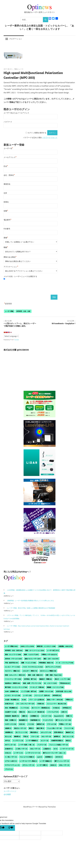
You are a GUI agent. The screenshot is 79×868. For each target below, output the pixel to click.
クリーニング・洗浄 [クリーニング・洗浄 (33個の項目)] (42, 695)
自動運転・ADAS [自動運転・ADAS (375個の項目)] (65, 646)
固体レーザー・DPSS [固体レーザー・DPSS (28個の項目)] (55, 700)
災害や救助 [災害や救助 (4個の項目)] (58, 732)
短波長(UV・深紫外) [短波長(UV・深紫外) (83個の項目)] (13, 683)
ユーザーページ (10, 791)
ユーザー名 (8, 148)
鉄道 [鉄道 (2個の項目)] (68, 741)
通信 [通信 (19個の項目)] (22, 712)
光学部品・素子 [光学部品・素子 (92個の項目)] (30, 679)
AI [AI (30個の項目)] (24, 700)
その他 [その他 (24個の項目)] (56, 708)
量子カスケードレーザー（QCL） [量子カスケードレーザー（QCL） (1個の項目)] (54, 753)
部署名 (6, 202)
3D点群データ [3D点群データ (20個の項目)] (11, 712)
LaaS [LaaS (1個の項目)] (40, 757)
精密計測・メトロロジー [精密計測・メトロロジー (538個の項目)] (46, 646)
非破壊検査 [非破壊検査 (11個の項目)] (35, 720)
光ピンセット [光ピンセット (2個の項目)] (68, 736)
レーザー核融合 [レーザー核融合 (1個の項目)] (46, 761)
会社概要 (7, 794)
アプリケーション (11, 267)
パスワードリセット (50, 138)
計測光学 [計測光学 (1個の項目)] (9, 749)
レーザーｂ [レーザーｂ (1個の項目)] (18, 753)
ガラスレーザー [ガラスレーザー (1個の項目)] (28, 765)
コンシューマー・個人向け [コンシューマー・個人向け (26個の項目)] (57, 704)
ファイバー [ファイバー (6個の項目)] (69, 728)
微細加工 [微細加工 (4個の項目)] (70, 732)
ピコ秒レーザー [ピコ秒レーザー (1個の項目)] (21, 749)
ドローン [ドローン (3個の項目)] (35, 736)
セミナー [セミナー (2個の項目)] (44, 741)
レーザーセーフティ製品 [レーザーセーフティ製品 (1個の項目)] (28, 761)
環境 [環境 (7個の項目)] (31, 728)
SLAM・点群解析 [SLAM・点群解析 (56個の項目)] (12, 691)
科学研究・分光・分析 (23, 311)
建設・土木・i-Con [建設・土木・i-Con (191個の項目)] (51, 659)
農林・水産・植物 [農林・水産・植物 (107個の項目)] (35, 675)
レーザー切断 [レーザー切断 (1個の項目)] (42, 765)
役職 (6, 211)
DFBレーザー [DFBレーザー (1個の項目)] (64, 765)
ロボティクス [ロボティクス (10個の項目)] (11, 724)
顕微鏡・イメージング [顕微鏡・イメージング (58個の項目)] (55, 687)
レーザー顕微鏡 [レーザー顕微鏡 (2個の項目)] (32, 741)
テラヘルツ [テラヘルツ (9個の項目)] (52, 724)
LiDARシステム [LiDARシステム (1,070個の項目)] (27, 646)
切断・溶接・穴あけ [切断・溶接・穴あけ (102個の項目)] (54, 675)
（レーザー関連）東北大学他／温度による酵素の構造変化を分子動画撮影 (31, 608)
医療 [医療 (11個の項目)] (69, 716)
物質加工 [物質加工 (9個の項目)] (40, 724)
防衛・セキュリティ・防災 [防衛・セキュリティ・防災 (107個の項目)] (15, 675)
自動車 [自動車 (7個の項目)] (8, 728)
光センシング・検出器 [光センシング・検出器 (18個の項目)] (36, 712)
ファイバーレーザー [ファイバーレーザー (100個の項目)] (13, 679)
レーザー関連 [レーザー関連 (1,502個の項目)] (11, 646)
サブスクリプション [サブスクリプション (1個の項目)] (12, 765)
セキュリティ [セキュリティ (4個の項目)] (46, 732)
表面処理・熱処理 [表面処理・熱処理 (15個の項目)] (12, 716)
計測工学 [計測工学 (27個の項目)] (9, 704)
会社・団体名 (9, 175)
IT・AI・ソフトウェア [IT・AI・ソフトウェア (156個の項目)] (65, 663)
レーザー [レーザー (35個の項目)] (27, 695)
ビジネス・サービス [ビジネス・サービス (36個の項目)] (13, 695)
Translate (14, 340)
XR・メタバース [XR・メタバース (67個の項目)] (50, 683)
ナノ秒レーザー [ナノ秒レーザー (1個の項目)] (11, 757)
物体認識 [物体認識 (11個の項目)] (23, 720)
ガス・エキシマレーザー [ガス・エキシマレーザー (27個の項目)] (25, 704)
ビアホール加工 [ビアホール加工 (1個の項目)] (11, 761)
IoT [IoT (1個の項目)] (55, 749)
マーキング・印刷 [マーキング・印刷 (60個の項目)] (37, 687)
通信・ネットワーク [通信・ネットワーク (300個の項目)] (13, 654)
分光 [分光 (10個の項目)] (22, 724)
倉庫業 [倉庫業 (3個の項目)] (57, 736)
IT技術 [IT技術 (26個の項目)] (41, 704)
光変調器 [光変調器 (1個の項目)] (49, 757)
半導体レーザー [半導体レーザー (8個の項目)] (65, 724)
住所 (5, 193)
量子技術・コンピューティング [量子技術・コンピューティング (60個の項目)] (16, 687)
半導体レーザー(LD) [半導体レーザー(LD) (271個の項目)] (49, 654)
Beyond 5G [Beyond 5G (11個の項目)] (59, 716)
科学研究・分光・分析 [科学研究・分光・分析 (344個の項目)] (14, 650)
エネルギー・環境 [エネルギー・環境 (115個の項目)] (30, 671)
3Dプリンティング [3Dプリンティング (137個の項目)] (53, 667)
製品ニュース (19, 69)
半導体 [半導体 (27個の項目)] (69, 700)
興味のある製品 (10, 257)
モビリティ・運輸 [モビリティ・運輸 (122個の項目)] (12, 671)
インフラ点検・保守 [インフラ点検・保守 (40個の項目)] (29, 691)
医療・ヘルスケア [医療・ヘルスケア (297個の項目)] (31, 654)
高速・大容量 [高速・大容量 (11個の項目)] (11, 720)
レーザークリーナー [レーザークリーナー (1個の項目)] (33, 753)
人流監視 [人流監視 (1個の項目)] (47, 749)
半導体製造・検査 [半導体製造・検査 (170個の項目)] (46, 663)
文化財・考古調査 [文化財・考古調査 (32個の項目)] (12, 700)
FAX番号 (7, 229)
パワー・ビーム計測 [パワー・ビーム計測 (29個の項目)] (36, 700)
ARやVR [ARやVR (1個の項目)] (59, 757)
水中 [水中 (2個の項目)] (7, 741)
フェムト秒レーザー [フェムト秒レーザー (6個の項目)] (54, 728)
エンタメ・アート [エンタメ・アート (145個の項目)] (12, 667)
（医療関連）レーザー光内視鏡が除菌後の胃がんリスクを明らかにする (30, 601)
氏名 (6, 166)
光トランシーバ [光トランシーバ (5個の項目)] (21, 732)
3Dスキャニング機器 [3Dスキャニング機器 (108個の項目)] (48, 671)
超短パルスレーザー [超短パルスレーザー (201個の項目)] (33, 659)
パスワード (8, 122)
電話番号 (7, 220)
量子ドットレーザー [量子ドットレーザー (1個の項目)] (62, 761)
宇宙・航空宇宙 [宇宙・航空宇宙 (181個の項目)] (12, 663)
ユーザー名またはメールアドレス (16, 113)
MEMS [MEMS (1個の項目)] (53, 765)
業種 (6, 238)
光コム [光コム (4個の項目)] (8, 736)
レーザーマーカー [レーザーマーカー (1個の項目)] (67, 749)
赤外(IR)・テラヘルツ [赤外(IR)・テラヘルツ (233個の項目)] (13, 659)
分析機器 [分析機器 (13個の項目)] (34, 716)
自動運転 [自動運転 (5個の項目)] (9, 732)
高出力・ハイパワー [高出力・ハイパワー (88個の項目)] (62, 679)
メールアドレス (10, 157)
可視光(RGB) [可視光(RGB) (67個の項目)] (65, 683)
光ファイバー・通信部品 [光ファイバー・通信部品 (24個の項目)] (41, 708)
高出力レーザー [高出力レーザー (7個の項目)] (20, 728)
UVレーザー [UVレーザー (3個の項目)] (46, 736)
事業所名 (7, 184)
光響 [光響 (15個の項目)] (25, 716)
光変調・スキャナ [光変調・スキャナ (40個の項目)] (46, 691)
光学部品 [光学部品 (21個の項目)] (67, 708)
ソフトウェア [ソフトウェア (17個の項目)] (53, 712)
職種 (6, 247)
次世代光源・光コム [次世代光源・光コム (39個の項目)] (64, 691)
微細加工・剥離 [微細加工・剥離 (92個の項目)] (46, 679)
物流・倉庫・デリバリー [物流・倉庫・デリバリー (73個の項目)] (32, 683)
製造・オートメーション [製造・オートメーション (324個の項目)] (35, 650)
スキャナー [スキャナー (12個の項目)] (46, 716)
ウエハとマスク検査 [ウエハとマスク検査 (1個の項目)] (27, 757)
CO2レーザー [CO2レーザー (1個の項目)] (35, 749)
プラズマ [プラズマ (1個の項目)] (9, 769)
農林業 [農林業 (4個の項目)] (17, 736)
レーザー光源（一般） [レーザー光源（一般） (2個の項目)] (26, 745)
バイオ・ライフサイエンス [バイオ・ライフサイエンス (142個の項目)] (33, 667)
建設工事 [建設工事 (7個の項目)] (40, 728)
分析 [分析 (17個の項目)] (64, 712)
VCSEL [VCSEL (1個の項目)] (8, 753)
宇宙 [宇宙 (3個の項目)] (26, 736)
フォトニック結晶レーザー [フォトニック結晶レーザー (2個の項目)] (59, 745)
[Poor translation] (11, 828)
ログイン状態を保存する (37, 133)
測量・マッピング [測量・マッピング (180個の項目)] (28, 663)
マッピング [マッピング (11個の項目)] (48, 720)
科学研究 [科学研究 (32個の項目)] (57, 695)
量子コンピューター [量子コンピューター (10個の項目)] (63, 720)
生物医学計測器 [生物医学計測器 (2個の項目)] (57, 741)
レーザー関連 (9, 311)
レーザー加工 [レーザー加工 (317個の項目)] (53, 650)
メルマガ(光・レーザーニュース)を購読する (20, 276)
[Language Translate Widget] (11, 336)
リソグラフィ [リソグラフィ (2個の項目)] (18, 741)
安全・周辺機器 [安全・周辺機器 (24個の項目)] (11, 708)
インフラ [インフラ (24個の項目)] (25, 708)
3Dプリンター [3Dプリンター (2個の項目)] (10, 745)
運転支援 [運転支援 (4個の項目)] (34, 732)
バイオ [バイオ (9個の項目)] (31, 724)
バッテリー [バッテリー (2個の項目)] (42, 745)
